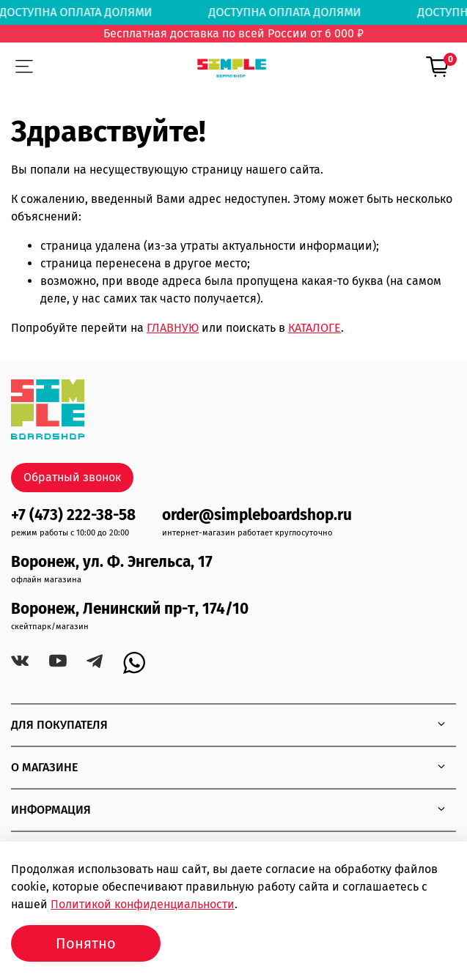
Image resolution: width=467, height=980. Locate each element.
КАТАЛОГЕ (315, 328)
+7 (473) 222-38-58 (73, 515)
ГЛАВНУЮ (173, 328)
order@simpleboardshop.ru (257, 515)
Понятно (86, 943)
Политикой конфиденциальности (143, 904)
